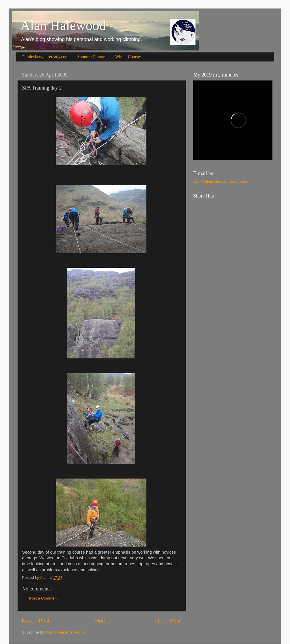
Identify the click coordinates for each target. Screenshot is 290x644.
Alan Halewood (63, 25)
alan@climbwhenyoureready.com (221, 181)
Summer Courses (92, 57)
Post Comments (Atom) (65, 632)
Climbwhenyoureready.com (45, 57)
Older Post (168, 621)
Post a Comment (43, 598)
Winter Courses (128, 57)
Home (102, 621)
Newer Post (36, 621)
